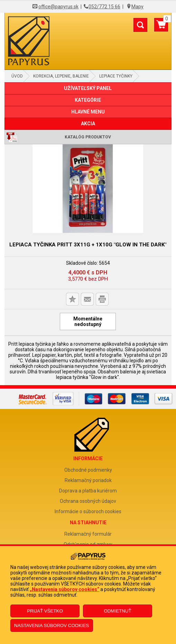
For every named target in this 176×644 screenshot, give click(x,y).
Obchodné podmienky (88, 470)
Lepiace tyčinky (116, 76)
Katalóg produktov (88, 137)
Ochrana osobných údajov (88, 501)
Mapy (137, 7)
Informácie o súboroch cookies (88, 511)
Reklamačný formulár (88, 534)
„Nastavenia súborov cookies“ (64, 589)
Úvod (17, 76)
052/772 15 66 (104, 7)
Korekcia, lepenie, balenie (61, 76)
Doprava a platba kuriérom (88, 491)
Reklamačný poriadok (88, 480)
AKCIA (88, 124)
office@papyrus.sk (58, 7)
